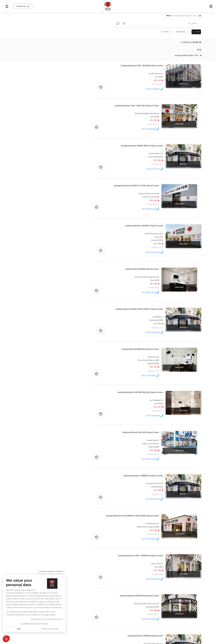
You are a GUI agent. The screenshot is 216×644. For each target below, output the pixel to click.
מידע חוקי (185, 605)
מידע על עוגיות (196, 605)
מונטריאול (198, 582)
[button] (6, 639)
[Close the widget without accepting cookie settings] (51, 571)
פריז (103, 582)
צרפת (105, 579)
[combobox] (158, 24)
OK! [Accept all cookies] (19, 629)
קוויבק (191, 582)
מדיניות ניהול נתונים (172, 605)
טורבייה (139, 582)
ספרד (152, 579)
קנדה (199, 579)
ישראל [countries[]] (198, 32)
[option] (183, 33)
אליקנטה (152, 582)
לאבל (185, 582)
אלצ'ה (145, 582)
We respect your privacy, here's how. (47, 619)
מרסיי (98, 582)
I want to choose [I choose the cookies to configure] (50, 629)
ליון (107, 582)
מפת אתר (159, 605)
